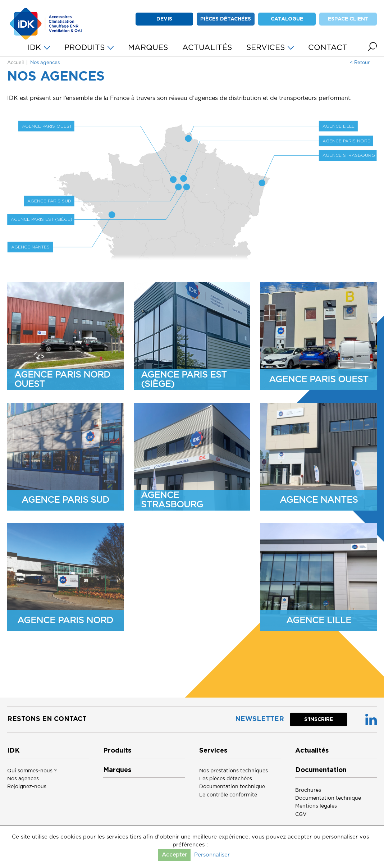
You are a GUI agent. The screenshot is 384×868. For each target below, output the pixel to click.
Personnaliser (212, 855)
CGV (301, 814)
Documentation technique (232, 787)
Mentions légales (316, 806)
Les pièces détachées (226, 779)
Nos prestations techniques (234, 771)
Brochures (308, 790)
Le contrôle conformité (228, 795)
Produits (117, 751)
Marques (117, 770)
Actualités (312, 751)
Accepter (174, 855)
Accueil (15, 63)
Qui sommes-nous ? (32, 771)
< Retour (360, 63)
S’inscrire (319, 719)
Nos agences (23, 779)
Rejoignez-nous (27, 787)
